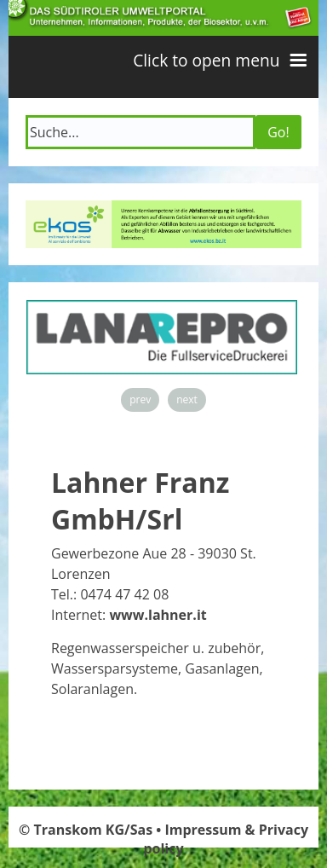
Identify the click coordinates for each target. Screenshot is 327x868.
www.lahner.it (158, 615)
